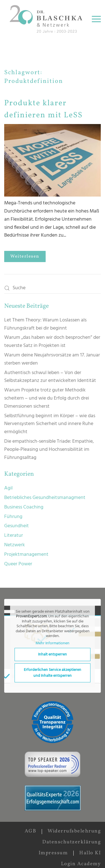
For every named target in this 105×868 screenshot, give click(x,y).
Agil (8, 488)
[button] (96, 19)
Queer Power (18, 564)
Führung (13, 517)
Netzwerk (15, 545)
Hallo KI (90, 853)
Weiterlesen (25, 256)
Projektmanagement (26, 555)
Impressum (53, 853)
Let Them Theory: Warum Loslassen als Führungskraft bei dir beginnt (45, 324)
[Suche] (53, 288)
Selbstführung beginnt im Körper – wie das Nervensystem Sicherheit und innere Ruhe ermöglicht (50, 424)
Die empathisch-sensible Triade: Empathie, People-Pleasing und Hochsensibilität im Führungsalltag (49, 450)
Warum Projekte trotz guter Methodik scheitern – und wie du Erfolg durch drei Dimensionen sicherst (47, 398)
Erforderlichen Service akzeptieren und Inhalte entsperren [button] (53, 673)
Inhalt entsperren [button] (53, 655)
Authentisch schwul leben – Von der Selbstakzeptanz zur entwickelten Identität (50, 377)
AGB (31, 831)
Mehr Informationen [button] (53, 643)
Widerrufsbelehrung (74, 831)
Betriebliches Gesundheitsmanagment (45, 498)
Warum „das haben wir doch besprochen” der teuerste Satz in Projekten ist (52, 342)
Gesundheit (17, 526)
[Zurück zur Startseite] (47, 19)
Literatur (14, 535)
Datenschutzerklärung (72, 842)
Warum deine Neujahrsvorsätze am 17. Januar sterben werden (52, 359)
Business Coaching (24, 507)
